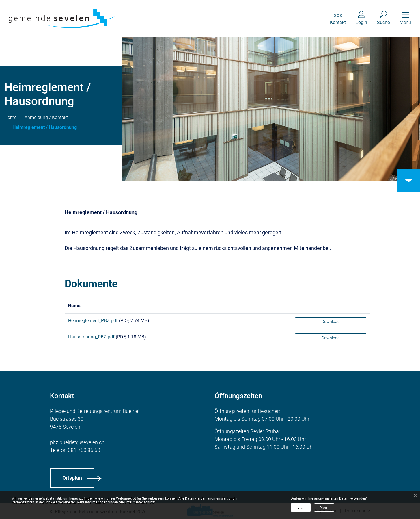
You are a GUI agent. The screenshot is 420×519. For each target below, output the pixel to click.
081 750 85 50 (84, 450)
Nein (324, 508)
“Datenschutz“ (144, 502)
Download (331, 322)
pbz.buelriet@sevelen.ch (77, 442)
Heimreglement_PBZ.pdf (93, 321)
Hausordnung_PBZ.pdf (91, 337)
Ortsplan (72, 478)
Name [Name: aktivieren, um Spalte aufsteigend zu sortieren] (74, 306)
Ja (301, 508)
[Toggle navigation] (405, 18)
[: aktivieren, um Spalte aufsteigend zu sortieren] (331, 306)
